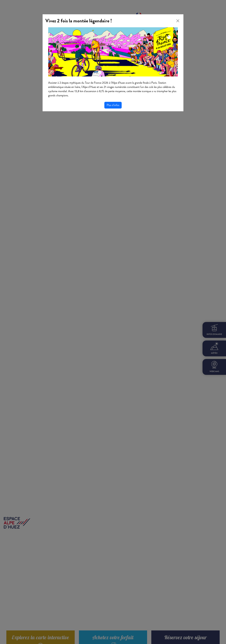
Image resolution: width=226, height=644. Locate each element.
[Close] (178, 21)
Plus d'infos (113, 105)
